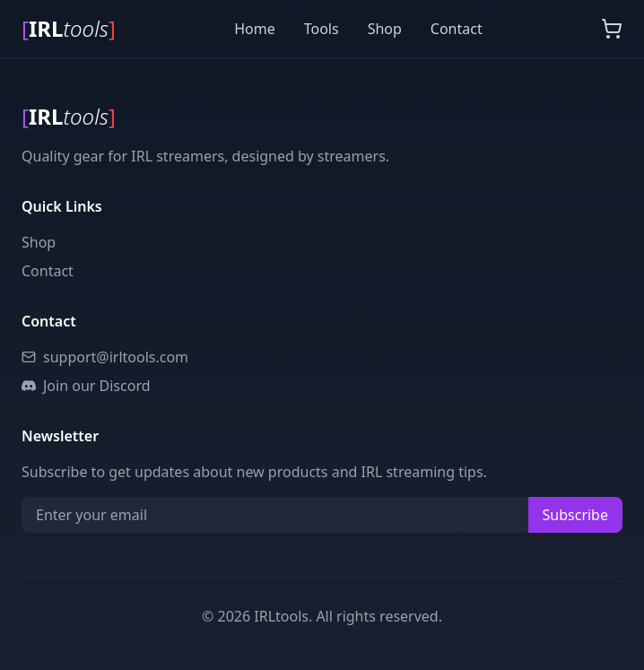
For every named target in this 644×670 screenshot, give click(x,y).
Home (255, 29)
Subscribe (575, 515)
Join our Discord (86, 386)
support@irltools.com (105, 357)
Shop (385, 29)
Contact (457, 29)
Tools (322, 29)
